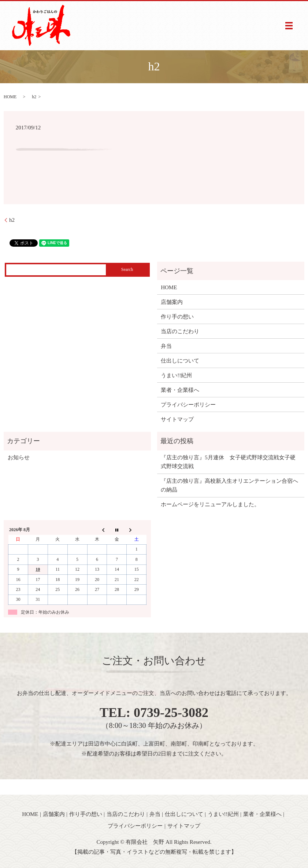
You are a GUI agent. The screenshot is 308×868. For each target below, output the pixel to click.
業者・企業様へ (180, 390)
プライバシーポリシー (188, 405)
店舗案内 (172, 302)
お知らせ (19, 457)
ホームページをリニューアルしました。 (210, 504)
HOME (10, 97)
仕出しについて (180, 361)
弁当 (166, 346)
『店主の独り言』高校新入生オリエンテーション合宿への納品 (229, 485)
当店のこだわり (180, 331)
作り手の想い (177, 317)
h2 (12, 220)
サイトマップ (177, 419)
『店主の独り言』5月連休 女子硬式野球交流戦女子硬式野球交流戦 (228, 462)
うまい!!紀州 (176, 375)
